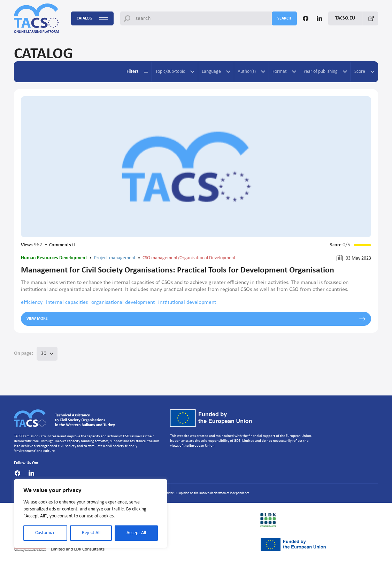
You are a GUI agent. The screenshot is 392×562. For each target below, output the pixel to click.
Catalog (92, 19)
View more (196, 319)
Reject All (91, 533)
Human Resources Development (54, 258)
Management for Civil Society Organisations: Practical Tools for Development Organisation (178, 270)
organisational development (123, 302)
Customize (45, 533)
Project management (115, 258)
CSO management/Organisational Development (189, 258)
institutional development (187, 302)
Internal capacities (67, 302)
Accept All (136, 533)
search (284, 18)
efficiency (32, 302)
